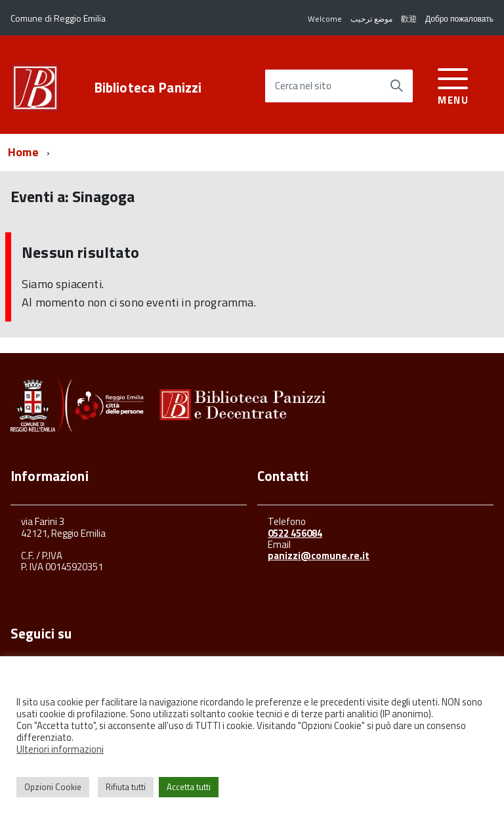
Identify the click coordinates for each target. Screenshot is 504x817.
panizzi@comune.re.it (319, 555)
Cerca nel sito (303, 86)
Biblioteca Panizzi (148, 88)
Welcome (325, 19)
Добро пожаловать (459, 19)
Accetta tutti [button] (189, 787)
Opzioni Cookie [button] (53, 787)
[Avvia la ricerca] (396, 86)
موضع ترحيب (371, 19)
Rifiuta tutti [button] (126, 787)
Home (23, 152)
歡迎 (409, 19)
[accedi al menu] (453, 84)
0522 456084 (295, 533)
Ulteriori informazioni (60, 749)
